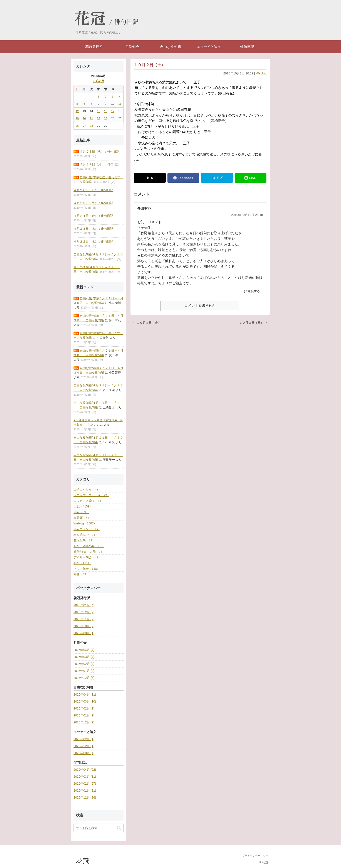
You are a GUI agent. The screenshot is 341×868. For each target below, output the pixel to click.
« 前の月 (99, 81)
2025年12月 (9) (84, 722)
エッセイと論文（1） (88, 501)
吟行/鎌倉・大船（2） (89, 552)
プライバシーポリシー (255, 856)
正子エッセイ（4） (87, 489)
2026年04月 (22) (85, 770)
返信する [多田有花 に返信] (252, 291)
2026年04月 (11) (85, 694)
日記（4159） (83, 506)
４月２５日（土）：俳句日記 (93, 203)
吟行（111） (82, 563)
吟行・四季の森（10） (89, 546)
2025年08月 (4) (84, 753)
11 (120, 104)
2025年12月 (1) (84, 746)
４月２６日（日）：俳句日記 (93, 190)
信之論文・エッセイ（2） (91, 495)
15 (99, 111)
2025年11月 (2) (84, 619)
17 (113, 111)
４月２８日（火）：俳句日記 (100, 152)
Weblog (261, 73)
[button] (119, 828)
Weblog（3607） (85, 523)
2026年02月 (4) (84, 664)
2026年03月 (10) (85, 701)
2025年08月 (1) (84, 633)
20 (84, 118)
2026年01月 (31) (85, 790)
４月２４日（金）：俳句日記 (93, 216)
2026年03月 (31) (85, 777)
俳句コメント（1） (87, 529)
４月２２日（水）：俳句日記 (93, 241)
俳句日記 (126, 22)
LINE (250, 178)
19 (77, 118)
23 (105, 118)
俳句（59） (81, 512)
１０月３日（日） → (253, 323)
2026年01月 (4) (84, 605)
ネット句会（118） (87, 569)
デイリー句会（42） (87, 557)
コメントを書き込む (200, 306)
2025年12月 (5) (84, 678)
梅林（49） (81, 574)
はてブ (217, 178)
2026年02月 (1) (84, 739)
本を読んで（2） (85, 535)
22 (99, 118)
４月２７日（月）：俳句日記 (100, 164)
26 (77, 126)
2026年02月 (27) (85, 784)
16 (105, 111)
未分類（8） (82, 518)
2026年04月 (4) (84, 650)
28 (91, 126)
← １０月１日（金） (147, 323)
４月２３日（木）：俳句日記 (93, 229)
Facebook (183, 178)
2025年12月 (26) (85, 797)
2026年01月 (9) (84, 715)
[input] (99, 828)
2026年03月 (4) (84, 657)
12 (77, 111)
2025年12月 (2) (84, 612)
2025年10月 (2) (84, 626)
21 (91, 118)
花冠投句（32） (84, 540)
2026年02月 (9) (84, 708)
